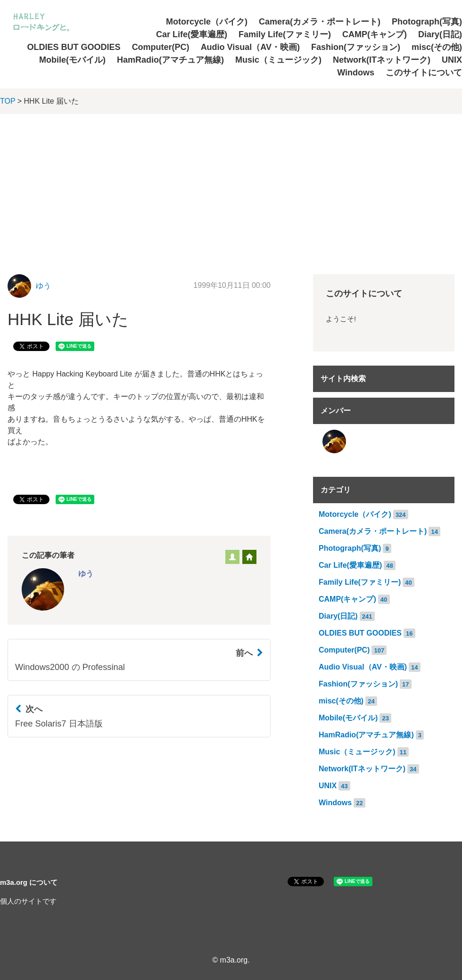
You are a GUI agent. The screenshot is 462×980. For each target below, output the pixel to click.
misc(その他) (437, 47)
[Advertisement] (231, 185)
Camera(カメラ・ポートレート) (320, 22)
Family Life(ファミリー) (285, 34)
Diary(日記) (440, 34)
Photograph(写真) (427, 22)
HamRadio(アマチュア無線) (170, 60)
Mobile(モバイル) (72, 60)
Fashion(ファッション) (356, 47)
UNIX (452, 60)
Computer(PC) (161, 47)
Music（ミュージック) (278, 60)
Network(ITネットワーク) (382, 60)
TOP (8, 101)
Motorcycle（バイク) (207, 22)
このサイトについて (424, 73)
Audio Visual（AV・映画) (250, 47)
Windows (356, 73)
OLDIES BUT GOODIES (74, 47)
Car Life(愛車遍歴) (192, 34)
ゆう (43, 286)
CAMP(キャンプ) (375, 34)
